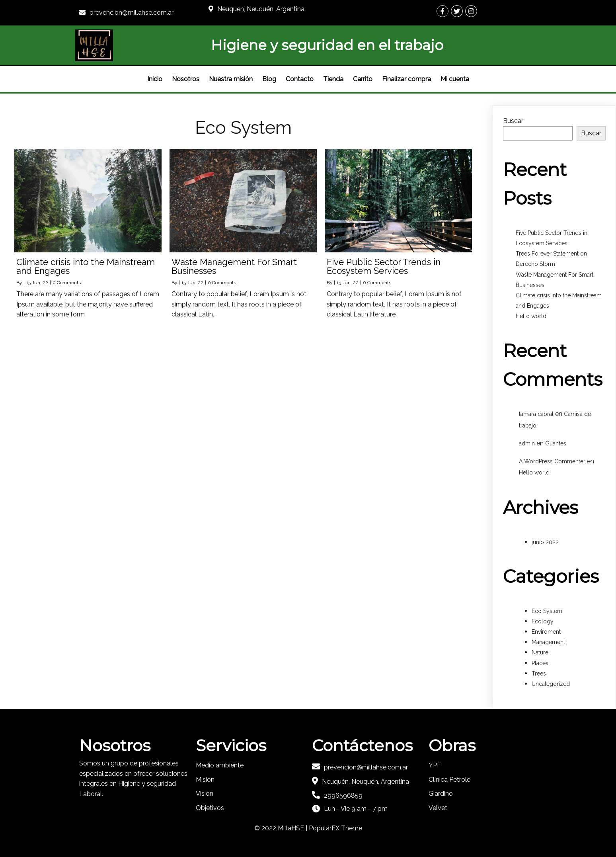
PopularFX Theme (335, 828)
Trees (539, 673)
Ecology (543, 621)
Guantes (556, 443)
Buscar (513, 121)
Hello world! (532, 316)
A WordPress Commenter (552, 461)
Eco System (547, 611)
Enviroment (546, 632)
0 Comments (67, 283)
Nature (540, 652)
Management (548, 642)
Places (540, 663)
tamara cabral (536, 414)
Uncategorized (551, 684)
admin (527, 443)
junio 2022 (545, 542)
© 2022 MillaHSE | (282, 828)
